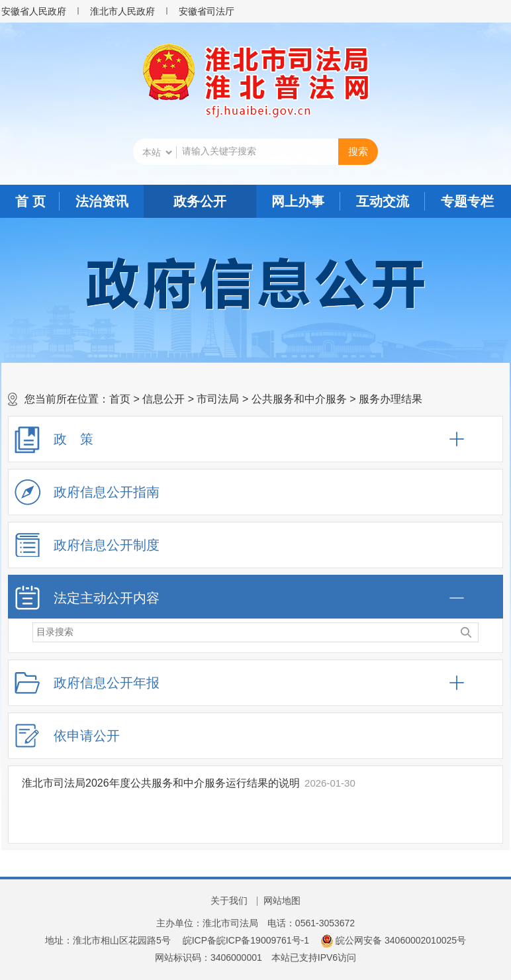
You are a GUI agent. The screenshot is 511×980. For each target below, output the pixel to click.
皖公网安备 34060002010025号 (394, 940)
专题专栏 (467, 201)
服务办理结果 (391, 399)
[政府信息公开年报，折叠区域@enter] (255, 683)
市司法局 (218, 399)
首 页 (30, 201)
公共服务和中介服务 (299, 399)
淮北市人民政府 (122, 11)
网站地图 (282, 901)
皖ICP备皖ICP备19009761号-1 (246, 940)
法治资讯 (102, 201)
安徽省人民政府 (34, 11)
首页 (120, 399)
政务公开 (200, 201)
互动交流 (383, 201)
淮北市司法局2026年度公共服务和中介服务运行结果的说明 (161, 783)
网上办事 (298, 201)
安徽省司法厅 (207, 11)
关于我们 (229, 901)
